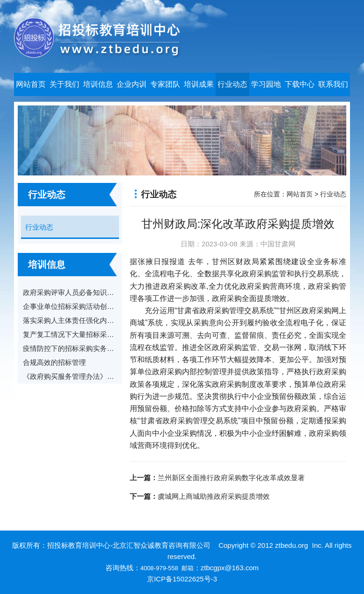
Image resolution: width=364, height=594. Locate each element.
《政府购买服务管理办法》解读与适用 (82, 376)
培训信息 (98, 84)
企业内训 (132, 84)
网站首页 (31, 84)
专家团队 (165, 84)
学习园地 (266, 84)
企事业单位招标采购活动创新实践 (75, 306)
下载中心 (300, 84)
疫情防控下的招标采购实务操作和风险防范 (89, 348)
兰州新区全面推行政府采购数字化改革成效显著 (231, 478)
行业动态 (232, 84)
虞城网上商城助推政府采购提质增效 (214, 496)
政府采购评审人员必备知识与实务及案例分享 (93, 292)
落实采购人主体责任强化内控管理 (75, 320)
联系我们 (333, 84)
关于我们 (64, 84)
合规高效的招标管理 (54, 362)
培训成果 (199, 84)
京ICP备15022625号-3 (182, 579)
